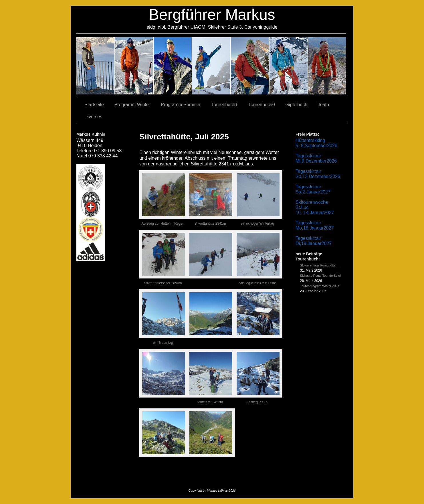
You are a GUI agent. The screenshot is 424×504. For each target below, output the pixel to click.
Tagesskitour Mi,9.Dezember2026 (316, 158)
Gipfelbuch (297, 105)
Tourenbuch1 (225, 105)
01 (250, 66)
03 (134, 66)
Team (323, 105)
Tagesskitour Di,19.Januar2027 (314, 241)
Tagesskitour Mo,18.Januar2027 (315, 225)
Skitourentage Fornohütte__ (320, 265)
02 (96, 66)
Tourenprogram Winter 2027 (320, 286)
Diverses (93, 117)
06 (327, 66)
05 (289, 66)
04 (212, 66)
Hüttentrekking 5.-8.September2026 (316, 143)
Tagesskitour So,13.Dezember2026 (318, 174)
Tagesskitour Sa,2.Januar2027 (313, 189)
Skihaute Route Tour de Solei (320, 276)
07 (173, 66)
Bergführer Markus (212, 14)
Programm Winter (132, 105)
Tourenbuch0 (262, 105)
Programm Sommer (181, 105)
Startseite (94, 105)
